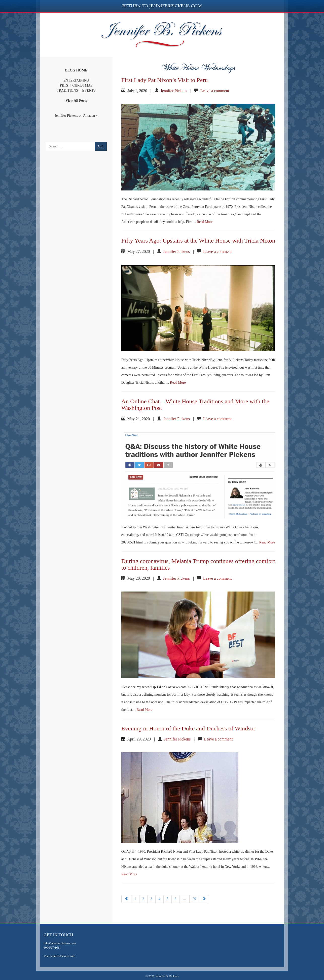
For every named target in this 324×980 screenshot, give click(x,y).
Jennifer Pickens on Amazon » (76, 116)
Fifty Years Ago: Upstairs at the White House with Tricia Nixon (198, 241)
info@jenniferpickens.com (60, 943)
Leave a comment (215, 91)
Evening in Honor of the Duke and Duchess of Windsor (188, 728)
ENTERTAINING (76, 80)
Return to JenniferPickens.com (162, 6)
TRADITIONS (67, 90)
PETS (64, 85)
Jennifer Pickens (174, 91)
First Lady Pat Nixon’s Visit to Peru (165, 80)
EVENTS (89, 90)
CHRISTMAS (82, 85)
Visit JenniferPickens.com (60, 956)
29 (194, 899)
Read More (205, 222)
